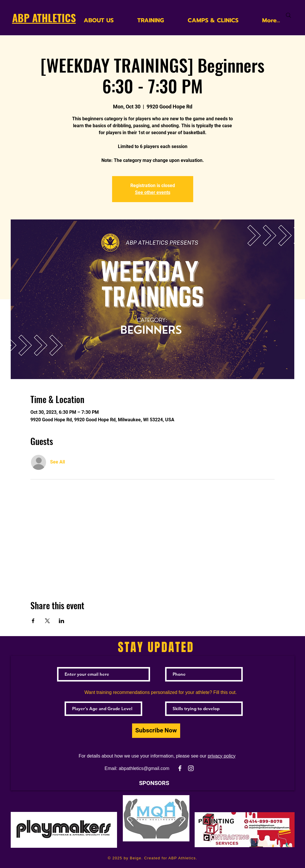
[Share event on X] (47, 621)
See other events (153, 192)
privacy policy (222, 756)
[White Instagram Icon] (191, 768)
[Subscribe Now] (156, 731)
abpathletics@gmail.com (144, 768)
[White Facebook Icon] (180, 768)
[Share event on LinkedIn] (62, 621)
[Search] (288, 15)
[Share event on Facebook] (33, 621)
